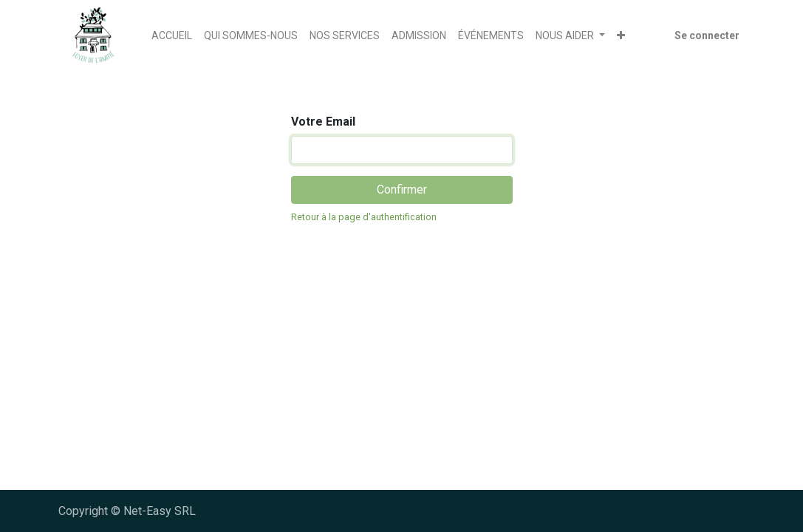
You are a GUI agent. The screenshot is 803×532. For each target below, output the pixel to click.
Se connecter (707, 35)
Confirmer (402, 190)
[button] (621, 36)
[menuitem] (172, 36)
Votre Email (323, 122)
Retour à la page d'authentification (364, 217)
